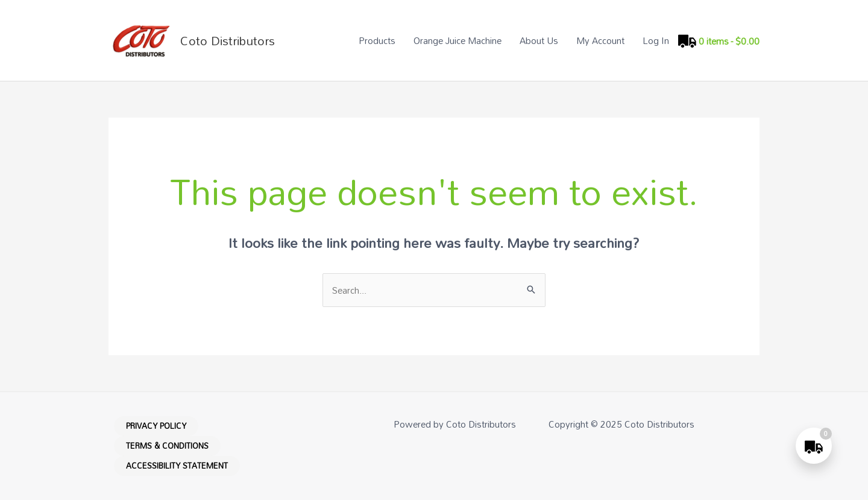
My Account (600, 40)
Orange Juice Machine (458, 40)
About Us (539, 40)
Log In (656, 40)
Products (377, 40)
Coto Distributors (228, 40)
